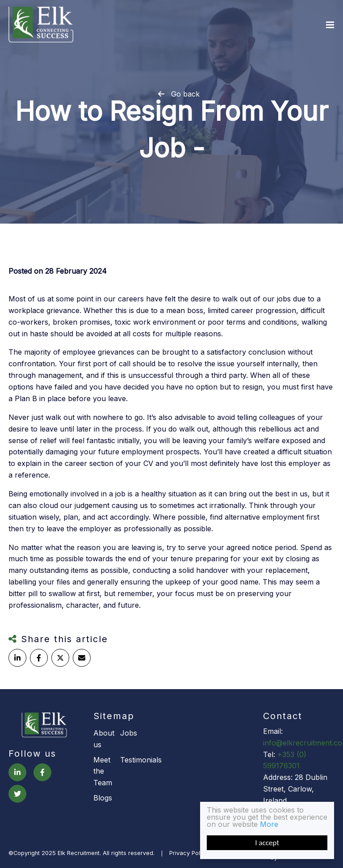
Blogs (103, 798)
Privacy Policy (189, 853)
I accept (267, 843)
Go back (185, 94)
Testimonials (134, 760)
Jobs (129, 733)
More (269, 824)
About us (104, 739)
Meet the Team (103, 771)
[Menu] (330, 25)
